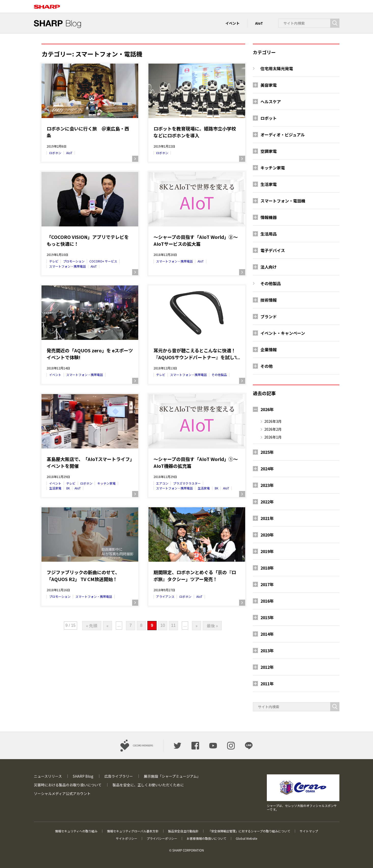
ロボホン (55, 153)
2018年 (267, 568)
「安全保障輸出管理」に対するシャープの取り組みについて (249, 831)
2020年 (267, 535)
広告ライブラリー (119, 776)
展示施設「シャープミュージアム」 (172, 776)
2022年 (267, 502)
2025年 (267, 452)
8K (68, 488)
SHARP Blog (83, 776)
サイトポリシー (127, 838)
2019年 (267, 551)
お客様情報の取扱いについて (206, 838)
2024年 (267, 469)
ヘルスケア (271, 102)
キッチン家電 (106, 483)
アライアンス (165, 596)
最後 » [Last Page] (212, 626)
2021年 (267, 518)
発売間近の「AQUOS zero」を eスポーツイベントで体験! (90, 354)
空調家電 (269, 151)
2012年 (267, 667)
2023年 (267, 485)
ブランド (269, 316)
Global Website (246, 838)
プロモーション (74, 261)
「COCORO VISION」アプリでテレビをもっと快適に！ (88, 240)
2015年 (267, 617)
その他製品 (219, 375)
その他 (267, 366)
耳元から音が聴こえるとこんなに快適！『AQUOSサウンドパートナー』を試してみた (196, 354)
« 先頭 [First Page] (92, 626)
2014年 (267, 634)
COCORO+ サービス (103, 261)
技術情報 (269, 300)
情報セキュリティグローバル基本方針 (133, 831)
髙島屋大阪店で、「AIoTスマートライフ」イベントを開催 (89, 462)
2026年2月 (273, 429)
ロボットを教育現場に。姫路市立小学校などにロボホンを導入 (195, 132)
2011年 (267, 684)
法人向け (269, 267)
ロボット (269, 118)
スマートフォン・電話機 (283, 201)
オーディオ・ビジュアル (283, 135)
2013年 (267, 650)
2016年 (267, 601)
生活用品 (269, 234)
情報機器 (269, 217)
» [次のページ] (197, 626)
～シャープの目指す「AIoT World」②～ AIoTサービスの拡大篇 (196, 240)
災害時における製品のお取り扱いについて (68, 785)
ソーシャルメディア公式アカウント (62, 793)
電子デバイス (273, 250)
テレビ (54, 261)
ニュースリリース (48, 776)
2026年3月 (273, 421)
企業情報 (269, 350)
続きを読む (135, 159)
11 (173, 625)
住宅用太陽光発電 (277, 68)
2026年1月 (273, 437)
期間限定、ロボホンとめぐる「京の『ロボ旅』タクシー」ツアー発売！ (195, 576)
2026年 (267, 409)
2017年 (267, 584)
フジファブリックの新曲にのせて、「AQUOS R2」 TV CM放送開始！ (83, 576)
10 (163, 625)
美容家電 (269, 85)
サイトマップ (309, 831)
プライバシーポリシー (162, 838)
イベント (232, 23)
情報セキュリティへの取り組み (76, 831)
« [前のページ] (107, 626)
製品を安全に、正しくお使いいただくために (148, 785)
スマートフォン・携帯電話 (67, 266)
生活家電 (55, 488)
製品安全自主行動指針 (183, 831)
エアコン (162, 483)
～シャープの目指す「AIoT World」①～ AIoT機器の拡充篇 (196, 462)
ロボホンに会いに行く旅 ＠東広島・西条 (88, 132)
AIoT (259, 23)
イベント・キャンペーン (283, 333)
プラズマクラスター (187, 483)
